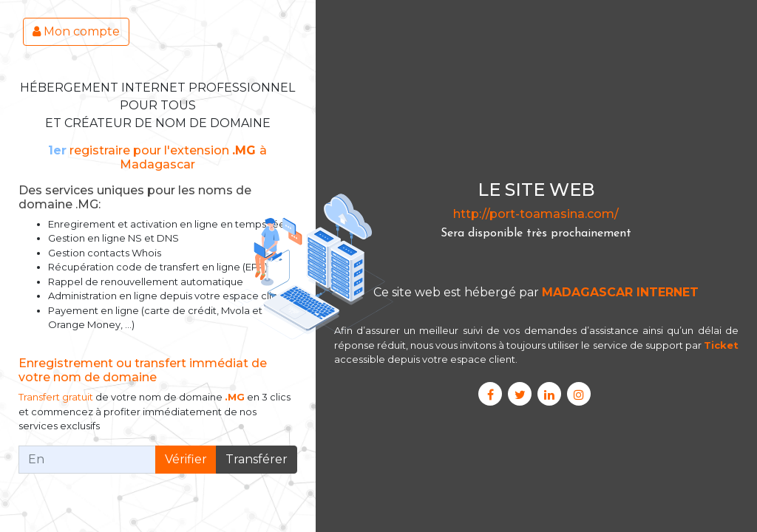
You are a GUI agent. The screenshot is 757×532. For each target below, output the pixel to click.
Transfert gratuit (56, 397)
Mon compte (76, 31)
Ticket (721, 345)
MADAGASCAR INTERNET (620, 292)
